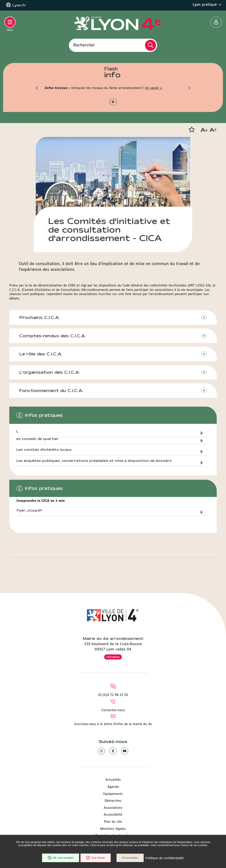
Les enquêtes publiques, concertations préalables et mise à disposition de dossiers (95, 461)
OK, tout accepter (60, 858)
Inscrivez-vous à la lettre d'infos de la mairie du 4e (113, 724)
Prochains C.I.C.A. (40, 317)
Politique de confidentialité (164, 858)
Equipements (113, 794)
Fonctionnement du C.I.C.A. (51, 390)
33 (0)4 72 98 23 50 (113, 695)
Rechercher (84, 45)
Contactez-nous (113, 710)
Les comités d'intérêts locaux (44, 450)
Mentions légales (113, 829)
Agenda (113, 787)
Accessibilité (113, 815)
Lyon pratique (207, 5)
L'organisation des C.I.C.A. (50, 372)
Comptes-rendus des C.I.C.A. (53, 336)
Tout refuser (96, 858)
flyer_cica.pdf (29, 510)
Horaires (113, 657)
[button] (37, 88)
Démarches (113, 801)
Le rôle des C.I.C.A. (41, 354)
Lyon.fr (19, 5)
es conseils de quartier (37, 439)
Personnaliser (130, 858)
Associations (113, 808)
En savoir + (154, 88)
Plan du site (113, 822)
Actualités (113, 780)
